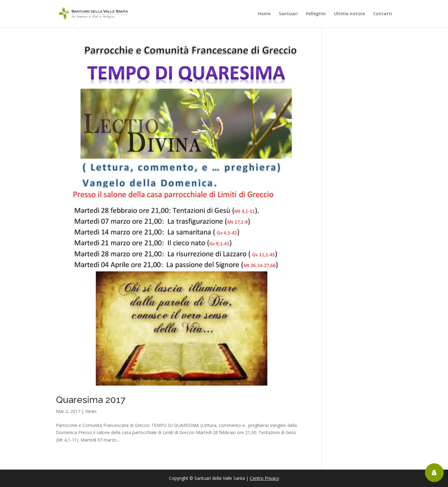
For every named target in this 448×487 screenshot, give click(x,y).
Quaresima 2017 (91, 400)
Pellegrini (316, 14)
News (91, 411)
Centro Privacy (264, 478)
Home (264, 14)
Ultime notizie (349, 14)
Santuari (288, 14)
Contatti (383, 14)
